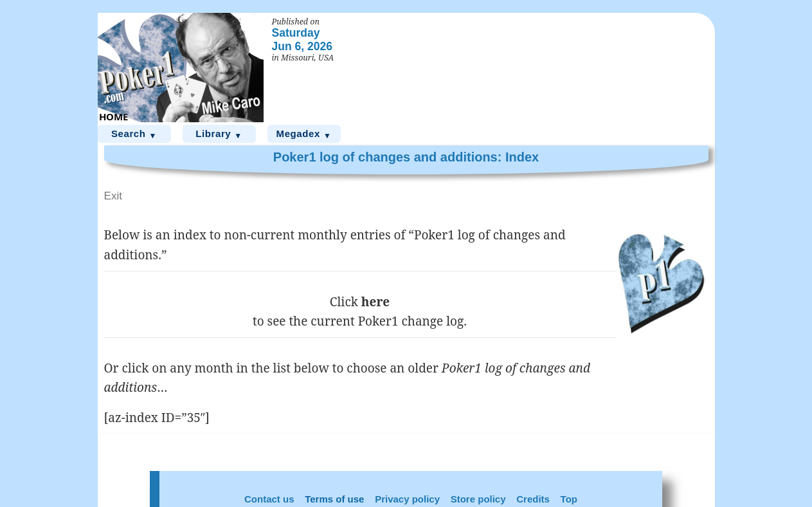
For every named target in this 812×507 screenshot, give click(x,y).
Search (134, 134)
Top (569, 499)
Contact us (269, 499)
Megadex (304, 134)
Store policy (478, 499)
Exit (113, 196)
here (375, 302)
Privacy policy (407, 499)
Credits (533, 499)
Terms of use (334, 499)
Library (219, 134)
